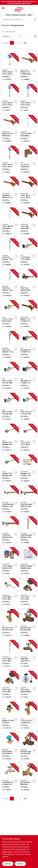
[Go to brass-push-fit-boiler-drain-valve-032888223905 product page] (28, 717)
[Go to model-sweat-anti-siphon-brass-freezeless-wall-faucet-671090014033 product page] (28, 315)
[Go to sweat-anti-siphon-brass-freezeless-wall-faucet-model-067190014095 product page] (28, 223)
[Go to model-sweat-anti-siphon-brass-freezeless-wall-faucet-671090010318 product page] (10, 130)
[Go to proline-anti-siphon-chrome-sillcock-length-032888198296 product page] (10, 439)
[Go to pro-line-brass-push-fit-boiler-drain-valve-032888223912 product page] (10, 624)
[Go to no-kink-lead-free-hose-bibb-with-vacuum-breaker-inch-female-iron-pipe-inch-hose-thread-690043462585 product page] (28, 779)
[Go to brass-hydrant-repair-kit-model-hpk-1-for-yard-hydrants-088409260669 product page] (28, 686)
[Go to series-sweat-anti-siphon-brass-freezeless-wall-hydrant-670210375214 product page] (28, 377)
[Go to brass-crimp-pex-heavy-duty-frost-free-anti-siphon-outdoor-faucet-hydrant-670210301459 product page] (10, 315)
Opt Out (20, 864)
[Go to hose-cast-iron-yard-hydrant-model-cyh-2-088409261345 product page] (10, 161)
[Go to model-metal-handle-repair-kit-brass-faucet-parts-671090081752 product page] (28, 563)
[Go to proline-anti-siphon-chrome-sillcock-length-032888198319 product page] (10, 470)
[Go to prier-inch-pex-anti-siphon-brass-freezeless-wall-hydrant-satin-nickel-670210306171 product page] (10, 408)
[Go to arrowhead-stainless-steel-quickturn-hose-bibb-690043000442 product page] (10, 779)
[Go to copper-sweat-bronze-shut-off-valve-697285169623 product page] (10, 563)
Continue (8, 864)
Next (25, 43)
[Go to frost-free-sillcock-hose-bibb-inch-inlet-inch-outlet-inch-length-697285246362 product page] (10, 254)
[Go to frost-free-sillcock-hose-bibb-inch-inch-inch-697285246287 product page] (10, 346)
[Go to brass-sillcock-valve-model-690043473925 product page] (10, 686)
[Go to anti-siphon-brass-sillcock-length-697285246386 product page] (28, 130)
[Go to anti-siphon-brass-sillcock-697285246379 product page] (10, 223)
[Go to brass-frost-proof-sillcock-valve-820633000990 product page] (10, 655)
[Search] (35, 19)
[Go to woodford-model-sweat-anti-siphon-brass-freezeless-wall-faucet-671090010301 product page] (10, 192)
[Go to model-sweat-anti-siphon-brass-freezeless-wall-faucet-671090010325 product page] (28, 68)
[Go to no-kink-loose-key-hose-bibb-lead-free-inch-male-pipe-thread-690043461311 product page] (28, 748)
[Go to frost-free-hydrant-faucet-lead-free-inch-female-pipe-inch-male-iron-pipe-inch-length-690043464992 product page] (10, 532)
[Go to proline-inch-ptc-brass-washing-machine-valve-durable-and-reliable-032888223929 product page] (10, 717)
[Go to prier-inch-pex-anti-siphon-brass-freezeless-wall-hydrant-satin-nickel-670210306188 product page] (10, 377)
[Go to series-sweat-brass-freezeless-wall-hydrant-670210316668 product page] (28, 254)
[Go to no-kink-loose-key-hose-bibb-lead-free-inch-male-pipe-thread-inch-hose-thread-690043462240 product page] (28, 624)
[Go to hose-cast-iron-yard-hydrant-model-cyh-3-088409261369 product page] (28, 99)
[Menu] (3, 8)
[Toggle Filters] (35, 36)
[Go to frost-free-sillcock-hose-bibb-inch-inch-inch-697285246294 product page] (10, 285)
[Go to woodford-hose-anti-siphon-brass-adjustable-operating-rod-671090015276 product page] (28, 470)
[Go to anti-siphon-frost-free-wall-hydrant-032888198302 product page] (28, 439)
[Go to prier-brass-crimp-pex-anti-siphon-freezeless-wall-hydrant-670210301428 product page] (28, 408)
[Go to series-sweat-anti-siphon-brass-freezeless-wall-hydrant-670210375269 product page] (28, 346)
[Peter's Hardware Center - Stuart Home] (19, 9)
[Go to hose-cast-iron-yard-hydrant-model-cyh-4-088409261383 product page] (10, 99)
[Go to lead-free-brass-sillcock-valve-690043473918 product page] (28, 593)
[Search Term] (19, 20)
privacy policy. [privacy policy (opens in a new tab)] (7, 852)
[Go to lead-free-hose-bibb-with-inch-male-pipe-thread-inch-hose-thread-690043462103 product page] (28, 655)
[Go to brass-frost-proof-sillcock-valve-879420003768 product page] (10, 593)
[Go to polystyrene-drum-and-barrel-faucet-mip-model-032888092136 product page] (28, 161)
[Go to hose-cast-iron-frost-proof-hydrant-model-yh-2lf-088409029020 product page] (10, 68)
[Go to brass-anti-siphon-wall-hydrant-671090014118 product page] (28, 192)
